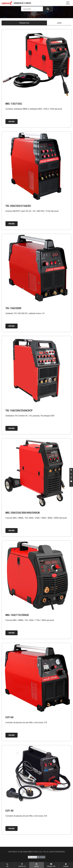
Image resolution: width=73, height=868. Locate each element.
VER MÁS (12, 121)
